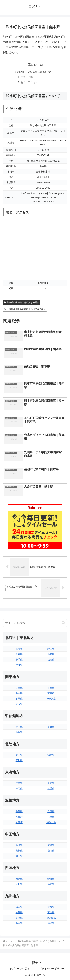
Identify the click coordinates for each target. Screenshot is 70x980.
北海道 (19, 649)
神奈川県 (51, 699)
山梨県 (19, 732)
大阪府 (19, 822)
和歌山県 (51, 822)
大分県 (51, 907)
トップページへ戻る (18, 969)
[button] (63, 623)
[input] (35, 623)
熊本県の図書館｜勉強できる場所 (22, 302)
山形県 (51, 654)
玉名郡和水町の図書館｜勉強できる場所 (25, 309)
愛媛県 (51, 879)
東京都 (51, 693)
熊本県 (19, 923)
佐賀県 (19, 912)
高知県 (51, 884)
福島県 (51, 660)
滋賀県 (19, 811)
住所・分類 (27, 77)
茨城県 (19, 688)
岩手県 (19, 660)
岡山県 (19, 856)
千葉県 (51, 688)
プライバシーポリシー (52, 969)
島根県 (19, 851)
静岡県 (19, 789)
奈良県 (51, 817)
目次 (30, 65)
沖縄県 (51, 923)
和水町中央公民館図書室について (36, 72)
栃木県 (19, 693)
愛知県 (51, 783)
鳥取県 (19, 845)
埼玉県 (19, 704)
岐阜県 (19, 783)
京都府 (19, 817)
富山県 (19, 755)
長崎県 (19, 918)
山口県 (51, 851)
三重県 (51, 789)
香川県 (19, 884)
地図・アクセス (29, 82)
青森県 (19, 654)
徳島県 (19, 879)
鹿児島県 (51, 918)
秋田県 (51, 649)
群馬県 (19, 699)
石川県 (19, 760)
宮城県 (19, 665)
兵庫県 (51, 811)
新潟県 (19, 727)
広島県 (51, 845)
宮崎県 (51, 912)
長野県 (51, 727)
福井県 (51, 755)
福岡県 (19, 907)
